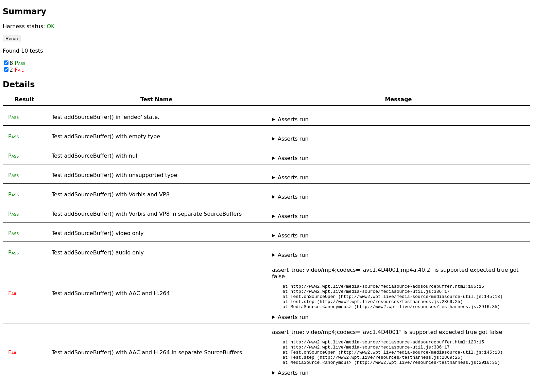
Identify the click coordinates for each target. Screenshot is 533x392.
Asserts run (293, 119)
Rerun (12, 39)
